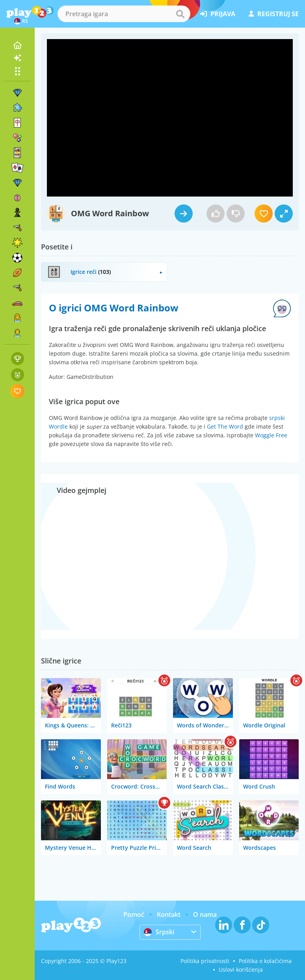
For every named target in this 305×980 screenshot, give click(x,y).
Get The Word (225, 426)
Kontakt (169, 914)
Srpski (159, 932)
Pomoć (134, 914)
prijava (218, 14)
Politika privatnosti (205, 961)
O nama (205, 914)
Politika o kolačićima (265, 961)
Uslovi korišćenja (241, 970)
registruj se (274, 14)
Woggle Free (271, 435)
